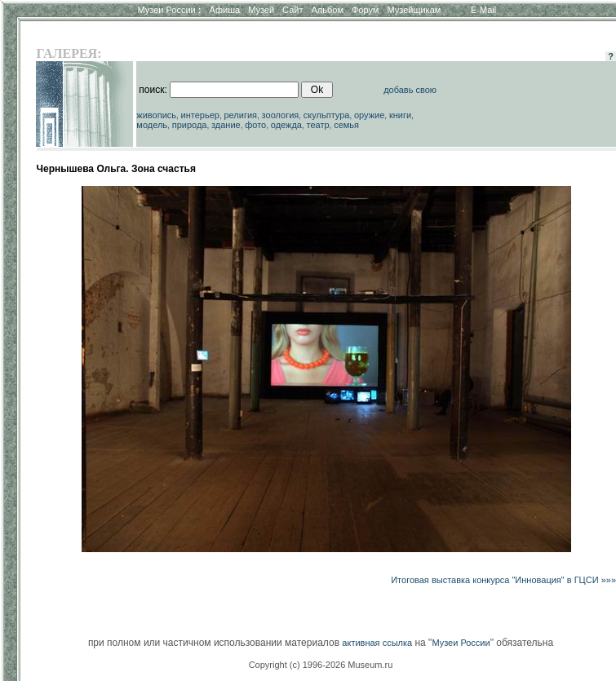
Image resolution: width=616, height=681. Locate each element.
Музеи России (169, 10)
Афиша (225, 10)
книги (400, 115)
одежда (286, 125)
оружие (369, 115)
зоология (281, 115)
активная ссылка (377, 643)
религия (241, 115)
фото (255, 125)
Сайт (292, 10)
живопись (156, 115)
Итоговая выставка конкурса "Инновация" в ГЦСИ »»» (503, 580)
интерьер (200, 115)
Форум (365, 10)
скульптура (327, 115)
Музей (261, 10)
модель (152, 125)
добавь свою (410, 90)
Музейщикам (414, 10)
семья (346, 125)
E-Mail (483, 10)
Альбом (328, 10)
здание (226, 125)
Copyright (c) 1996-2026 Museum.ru (321, 665)
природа (190, 125)
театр (318, 125)
